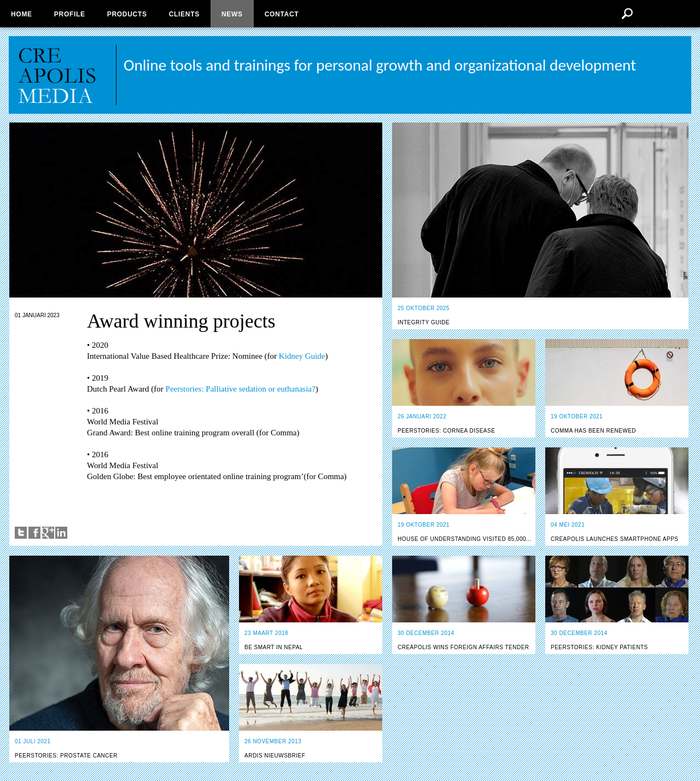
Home (22, 14)
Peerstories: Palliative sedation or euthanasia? (241, 389)
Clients (184, 14)
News (232, 14)
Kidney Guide (301, 356)
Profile (70, 14)
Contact (282, 14)
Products (127, 14)
